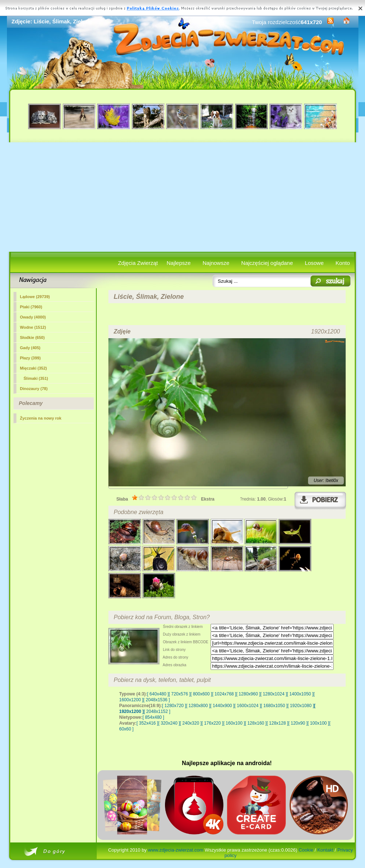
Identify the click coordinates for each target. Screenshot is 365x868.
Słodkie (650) (32, 337)
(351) (36, 378)
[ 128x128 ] (277, 723)
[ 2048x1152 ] (157, 711)
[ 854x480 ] (153, 717)
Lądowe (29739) (35, 297)
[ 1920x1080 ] (301, 706)
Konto (343, 263)
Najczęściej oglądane (267, 263)
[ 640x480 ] (158, 694)
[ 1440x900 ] (222, 706)
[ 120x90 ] (298, 723)
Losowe (314, 263)
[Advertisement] (183, 197)
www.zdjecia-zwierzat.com (176, 850)
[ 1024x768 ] (224, 694)
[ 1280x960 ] (248, 694)
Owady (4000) (33, 317)
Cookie (306, 850)
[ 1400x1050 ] (300, 694)
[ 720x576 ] (179, 694)
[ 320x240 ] (169, 723)
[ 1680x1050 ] (274, 706)
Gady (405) (30, 348)
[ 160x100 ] (234, 723)
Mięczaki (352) (34, 368)
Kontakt (325, 850)
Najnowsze (216, 263)
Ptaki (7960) (31, 307)
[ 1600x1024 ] (248, 706)
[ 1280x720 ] (174, 706)
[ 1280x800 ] (198, 706)
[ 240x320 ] (191, 723)
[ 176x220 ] (212, 723)
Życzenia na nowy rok (41, 418)
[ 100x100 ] (318, 723)
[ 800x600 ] (201, 694)
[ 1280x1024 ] (274, 694)
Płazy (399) (30, 358)
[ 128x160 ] (256, 723)
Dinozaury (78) (34, 389)
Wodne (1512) (33, 327)
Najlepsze (179, 263)
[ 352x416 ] (147, 723)
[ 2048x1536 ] (157, 700)
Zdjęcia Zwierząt (138, 263)
